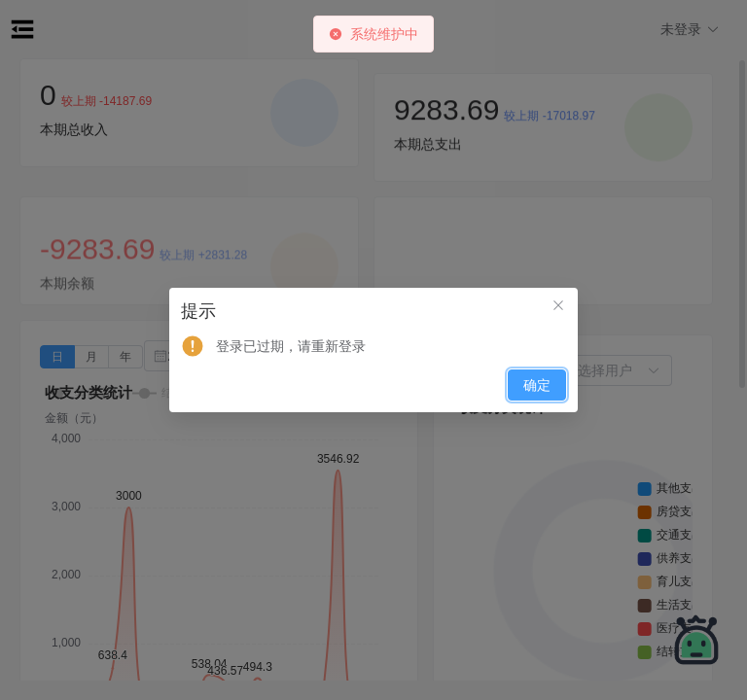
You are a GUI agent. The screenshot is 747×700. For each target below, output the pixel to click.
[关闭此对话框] (558, 307)
